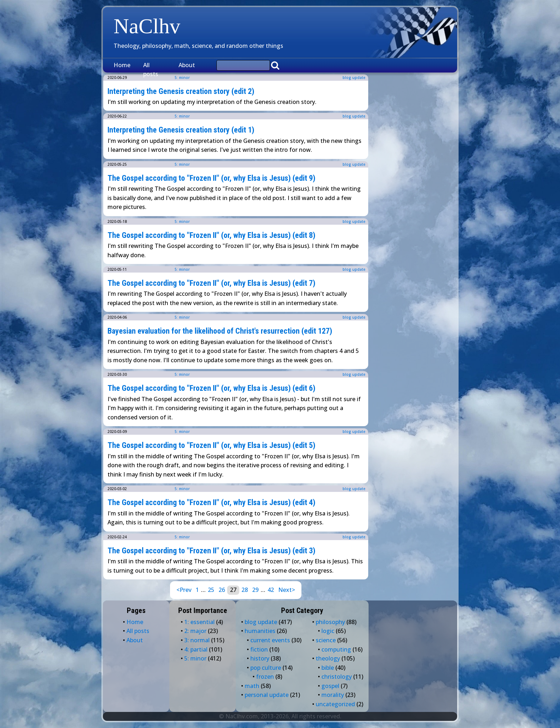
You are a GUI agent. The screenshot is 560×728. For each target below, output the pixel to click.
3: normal (197, 640)
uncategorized (335, 704)
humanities (260, 631)
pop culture (266, 668)
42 (271, 590)
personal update (267, 695)
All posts (151, 70)
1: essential (199, 622)
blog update (354, 78)
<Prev (184, 590)
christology (337, 677)
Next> (287, 590)
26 (222, 590)
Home (122, 65)
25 (211, 590)
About (187, 65)
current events (270, 640)
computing (336, 649)
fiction (259, 649)
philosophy (330, 622)
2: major (195, 631)
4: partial (196, 649)
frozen (265, 677)
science (326, 640)
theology (328, 658)
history (260, 658)
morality (333, 695)
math (252, 686)
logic (328, 631)
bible (328, 668)
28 (245, 590)
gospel (330, 686)
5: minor (182, 116)
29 (255, 590)
